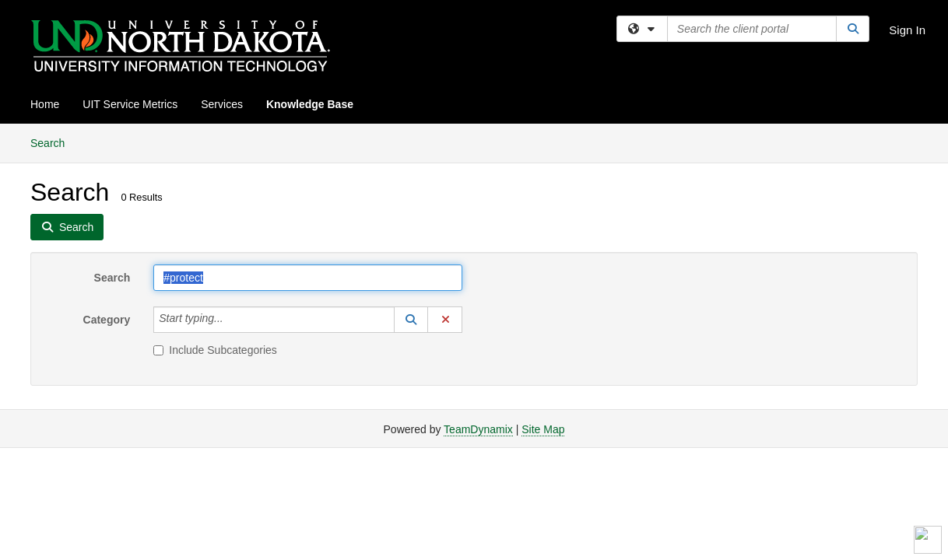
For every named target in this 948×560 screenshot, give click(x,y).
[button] (411, 320)
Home (45, 104)
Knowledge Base (310, 104)
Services (222, 104)
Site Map (543, 429)
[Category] (232, 320)
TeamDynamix (478, 429)
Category (107, 320)
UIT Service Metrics (130, 104)
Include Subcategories (215, 350)
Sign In (907, 30)
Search (53, 142)
